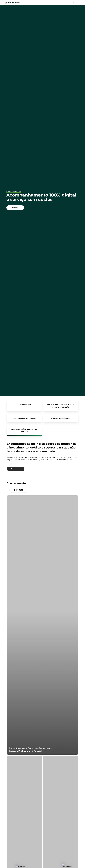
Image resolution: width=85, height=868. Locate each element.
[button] (79, 3)
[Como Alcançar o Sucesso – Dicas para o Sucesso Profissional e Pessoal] (42, 628)
